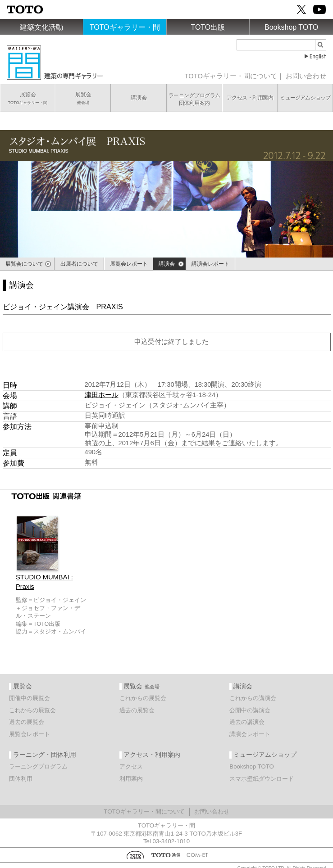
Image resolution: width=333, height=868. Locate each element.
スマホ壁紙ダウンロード (262, 779)
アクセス (131, 766)
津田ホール (102, 395)
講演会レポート (250, 734)
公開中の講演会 (250, 710)
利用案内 (131, 779)
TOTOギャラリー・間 (125, 27)
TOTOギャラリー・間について (231, 76)
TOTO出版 (208, 27)
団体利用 (21, 779)
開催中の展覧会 (30, 698)
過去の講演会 (247, 722)
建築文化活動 (41, 27)
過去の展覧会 (27, 722)
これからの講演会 (253, 698)
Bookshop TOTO (291, 27)
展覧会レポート (30, 734)
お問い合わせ (306, 76)
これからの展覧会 (32, 710)
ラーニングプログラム (38, 766)
